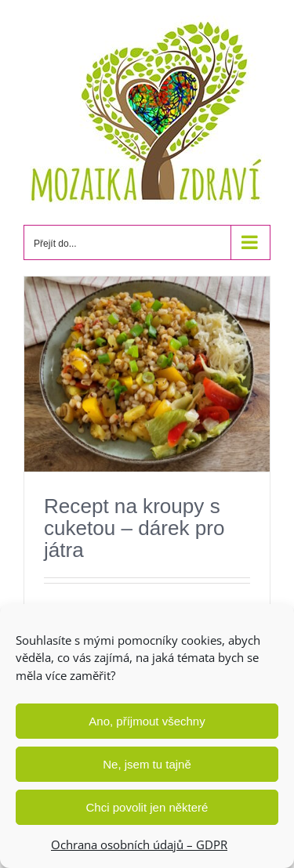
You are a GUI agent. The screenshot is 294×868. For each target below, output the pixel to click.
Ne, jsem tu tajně (147, 764)
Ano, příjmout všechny (147, 721)
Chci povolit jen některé (147, 807)
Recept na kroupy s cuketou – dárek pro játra (134, 528)
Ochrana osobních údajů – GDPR (139, 844)
